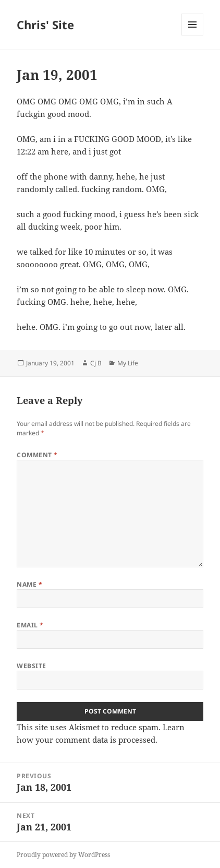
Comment (37, 455)
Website (31, 666)
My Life (128, 363)
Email (30, 625)
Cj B (96, 363)
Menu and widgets (193, 35)
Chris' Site (45, 25)
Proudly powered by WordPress (63, 855)
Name (29, 584)
